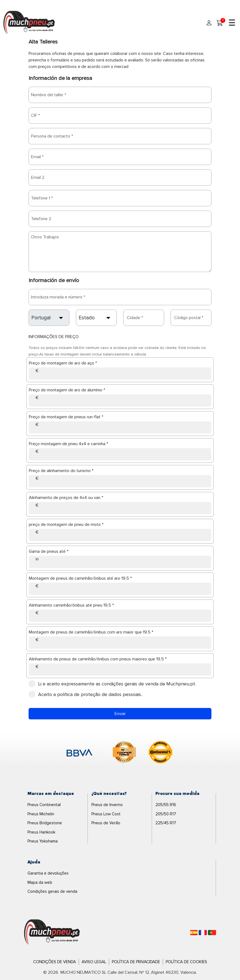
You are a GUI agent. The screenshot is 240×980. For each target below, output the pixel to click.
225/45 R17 (166, 823)
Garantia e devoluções (48, 873)
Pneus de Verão (106, 823)
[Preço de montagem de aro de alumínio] (120, 400)
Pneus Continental (44, 805)
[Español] (194, 933)
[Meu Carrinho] (220, 23)
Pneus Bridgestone (45, 823)
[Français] (203, 933)
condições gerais (120, 684)
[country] (49, 318)
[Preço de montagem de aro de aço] (120, 374)
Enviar (120, 714)
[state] (96, 318)
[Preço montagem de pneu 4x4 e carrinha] (120, 454)
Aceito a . (87, 694)
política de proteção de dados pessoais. (99, 694)
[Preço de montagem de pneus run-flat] (120, 427)
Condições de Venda (55, 962)
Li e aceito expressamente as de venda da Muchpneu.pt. (114, 684)
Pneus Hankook (41, 832)
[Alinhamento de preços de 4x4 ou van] (120, 508)
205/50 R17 (166, 814)
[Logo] (52, 932)
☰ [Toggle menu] (232, 23)
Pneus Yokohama (43, 841)
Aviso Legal (94, 962)
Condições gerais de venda (52, 891)
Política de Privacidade (136, 962)
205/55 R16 (166, 805)
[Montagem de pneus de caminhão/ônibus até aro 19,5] (120, 589)
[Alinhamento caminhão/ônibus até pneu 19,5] (120, 616)
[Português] (212, 933)
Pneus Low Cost (106, 814)
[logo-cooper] (124, 753)
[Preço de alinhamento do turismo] (120, 481)
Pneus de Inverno (107, 805)
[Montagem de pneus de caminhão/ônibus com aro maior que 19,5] (120, 643)
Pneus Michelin (41, 814)
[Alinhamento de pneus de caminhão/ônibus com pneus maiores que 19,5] (120, 670)
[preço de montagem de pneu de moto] (120, 535)
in (37, 559)
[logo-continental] (161, 753)
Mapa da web (40, 882)
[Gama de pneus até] (120, 562)
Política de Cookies (186, 962)
